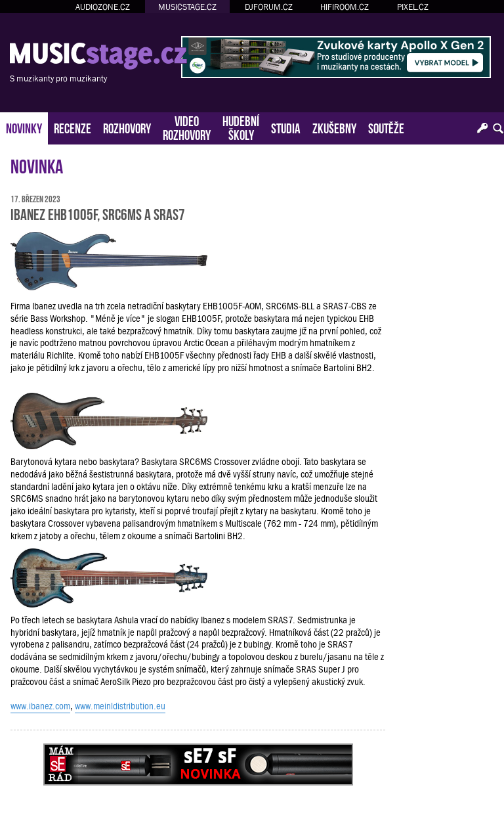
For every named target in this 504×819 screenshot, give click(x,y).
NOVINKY (24, 127)
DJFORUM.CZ (269, 7)
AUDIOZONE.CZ (103, 7)
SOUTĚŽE (386, 127)
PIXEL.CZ (413, 7)
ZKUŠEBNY (334, 127)
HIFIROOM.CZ (345, 7)
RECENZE (73, 127)
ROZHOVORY (127, 127)
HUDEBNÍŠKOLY (241, 127)
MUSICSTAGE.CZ (187, 7)
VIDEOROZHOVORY (187, 127)
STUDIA (286, 127)
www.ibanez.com (40, 706)
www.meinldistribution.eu (120, 706)
